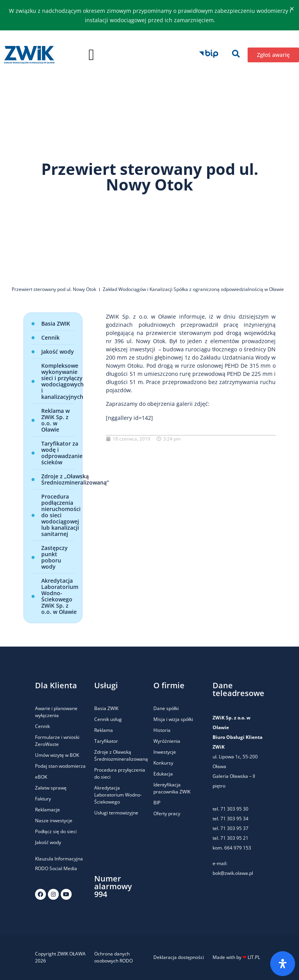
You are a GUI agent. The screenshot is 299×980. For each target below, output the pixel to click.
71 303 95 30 (234, 809)
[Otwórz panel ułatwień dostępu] (283, 964)
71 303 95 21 (234, 838)
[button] (91, 55)
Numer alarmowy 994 (113, 886)
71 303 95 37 (234, 828)
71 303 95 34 (234, 819)
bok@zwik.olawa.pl (233, 873)
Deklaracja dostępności (179, 957)
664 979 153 (238, 848)
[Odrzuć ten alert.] (292, 9)
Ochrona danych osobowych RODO (113, 957)
